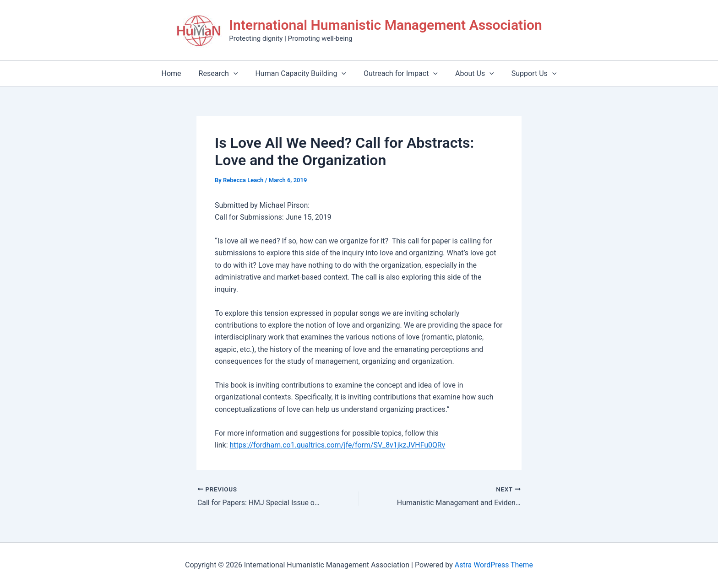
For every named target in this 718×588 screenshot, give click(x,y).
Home (178, 73)
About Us (471, 73)
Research (223, 73)
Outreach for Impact (399, 73)
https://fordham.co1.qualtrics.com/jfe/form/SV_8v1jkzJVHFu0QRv (338, 445)
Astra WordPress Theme (494, 565)
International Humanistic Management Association (385, 25)
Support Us (527, 73)
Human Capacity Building (302, 73)
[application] (238, 73)
